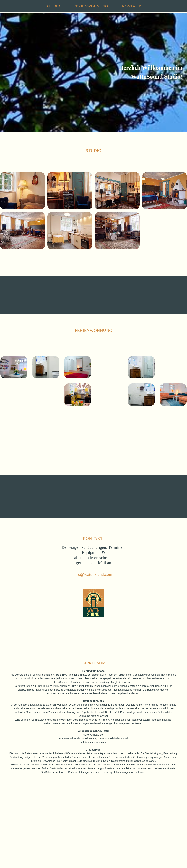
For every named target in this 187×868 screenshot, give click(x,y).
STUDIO (53, 6)
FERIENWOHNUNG (91, 6)
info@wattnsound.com (93, 574)
